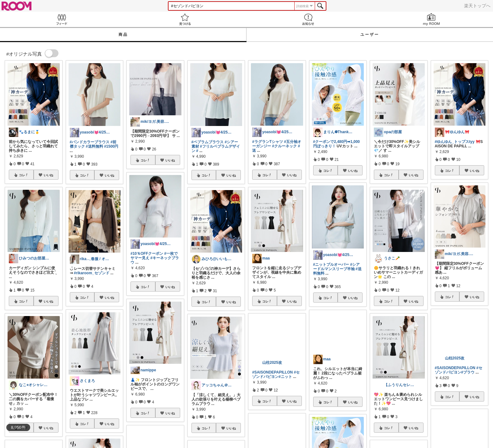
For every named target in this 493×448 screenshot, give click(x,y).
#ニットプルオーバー (331, 265)
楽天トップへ (477, 6)
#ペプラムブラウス (208, 142)
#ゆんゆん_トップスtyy (455, 142)
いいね (48, 175)
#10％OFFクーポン (147, 254)
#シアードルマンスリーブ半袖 (337, 267)
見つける (185, 19)
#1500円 (111, 146)
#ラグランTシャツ (268, 142)
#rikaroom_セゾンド (92, 273)
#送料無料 (94, 146)
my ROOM (431, 19)
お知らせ (308, 19)
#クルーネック (284, 146)
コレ (24, 175)
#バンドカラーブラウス (90, 142)
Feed (62, 19)
